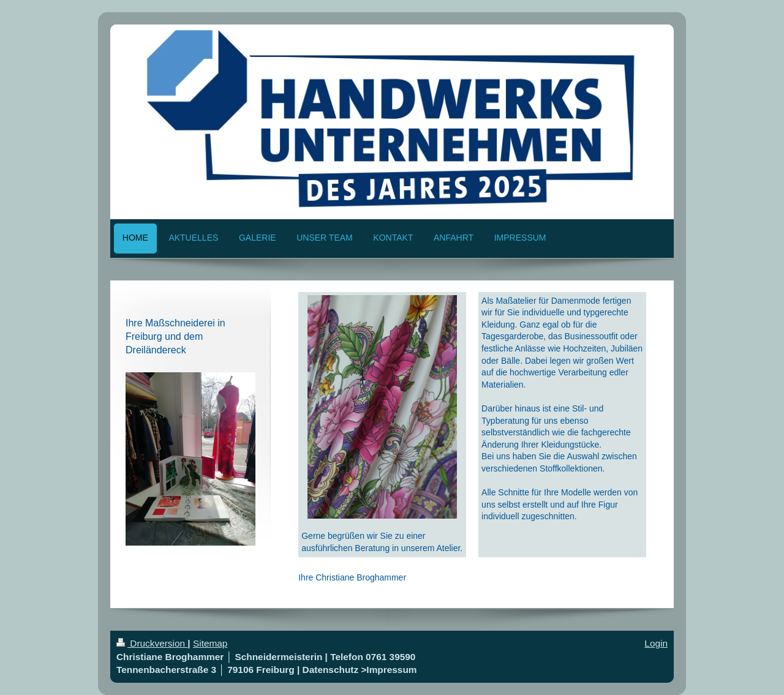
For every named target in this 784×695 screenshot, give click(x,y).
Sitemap (210, 643)
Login (656, 643)
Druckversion (152, 643)
